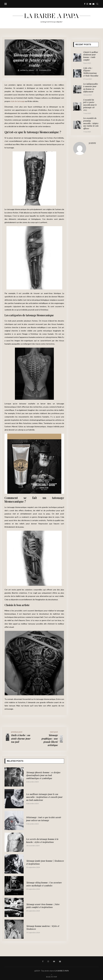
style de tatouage (18, 101)
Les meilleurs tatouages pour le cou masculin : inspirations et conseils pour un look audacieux (44, 797)
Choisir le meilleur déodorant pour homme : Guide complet (91, 56)
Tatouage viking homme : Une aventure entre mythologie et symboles (44, 884)
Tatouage (26, 50)
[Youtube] (90, 4)
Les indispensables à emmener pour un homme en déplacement (91, 88)
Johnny (31, 70)
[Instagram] (87, 4)
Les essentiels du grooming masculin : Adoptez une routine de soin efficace (91, 123)
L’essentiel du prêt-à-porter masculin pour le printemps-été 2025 (90, 105)
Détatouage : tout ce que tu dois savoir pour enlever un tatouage (44, 819)
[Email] (93, 4)
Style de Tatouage (40, 50)
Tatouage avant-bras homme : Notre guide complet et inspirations (43, 906)
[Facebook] (85, 4)
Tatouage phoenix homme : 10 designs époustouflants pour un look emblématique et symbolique (43, 775)
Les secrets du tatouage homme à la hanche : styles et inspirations (42, 840)
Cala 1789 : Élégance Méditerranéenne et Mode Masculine (91, 72)
